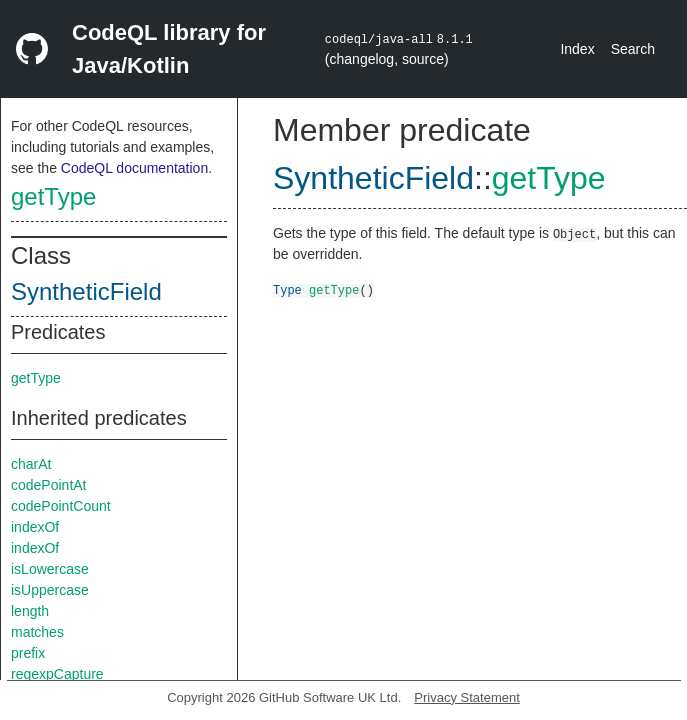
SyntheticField (86, 291)
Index (577, 49)
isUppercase (50, 590)
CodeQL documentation (134, 168)
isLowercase (50, 569)
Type (287, 289)
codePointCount (61, 506)
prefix (28, 653)
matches (37, 632)
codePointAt (49, 485)
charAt (31, 464)
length (30, 611)
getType (53, 196)
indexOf (35, 527)
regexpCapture (57, 674)
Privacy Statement (467, 697)
